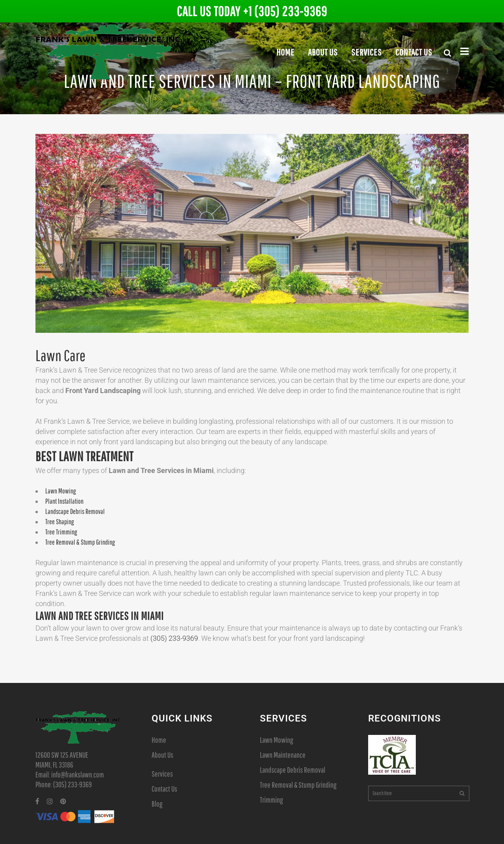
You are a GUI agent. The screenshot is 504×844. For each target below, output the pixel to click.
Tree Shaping (60, 522)
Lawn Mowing (61, 491)
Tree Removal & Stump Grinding (80, 542)
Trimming (271, 800)
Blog (157, 804)
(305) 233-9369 (72, 784)
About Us (162, 755)
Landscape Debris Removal (75, 511)
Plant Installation (64, 501)
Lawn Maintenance (283, 755)
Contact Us (164, 789)
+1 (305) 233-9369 (285, 11)
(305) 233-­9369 (174, 638)
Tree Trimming (61, 532)
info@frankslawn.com (78, 774)
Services (162, 774)
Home (159, 740)
